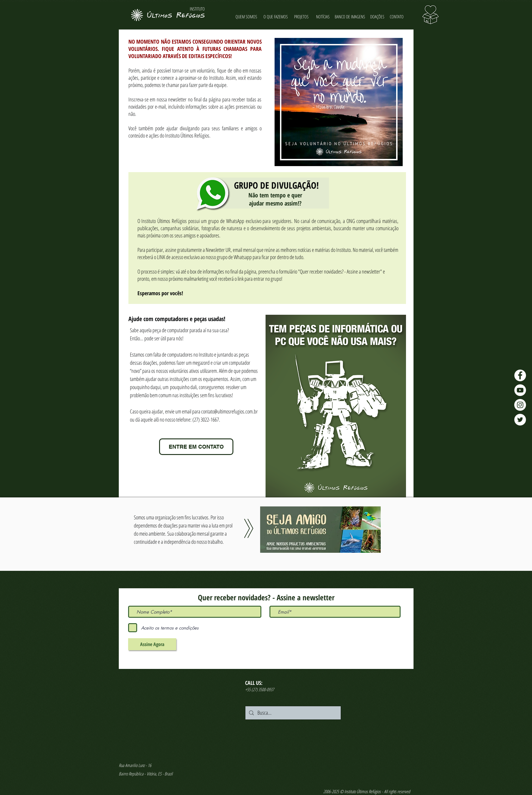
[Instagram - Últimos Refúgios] (520, 405)
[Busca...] (293, 713)
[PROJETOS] (301, 17)
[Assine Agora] (152, 644)
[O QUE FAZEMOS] (276, 17)
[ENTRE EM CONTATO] (196, 447)
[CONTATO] (397, 17)
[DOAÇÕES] (377, 17)
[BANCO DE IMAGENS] (350, 17)
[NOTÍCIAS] (323, 17)
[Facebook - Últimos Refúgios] (520, 375)
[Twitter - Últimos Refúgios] (520, 420)
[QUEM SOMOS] (246, 17)
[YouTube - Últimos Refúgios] (520, 390)
